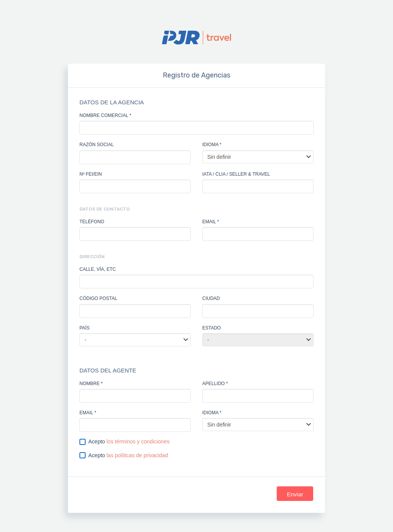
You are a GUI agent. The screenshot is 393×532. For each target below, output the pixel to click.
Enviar (295, 494)
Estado (211, 328)
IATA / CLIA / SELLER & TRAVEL (236, 174)
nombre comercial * (105, 115)
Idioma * (212, 145)
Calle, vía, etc (98, 269)
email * (211, 222)
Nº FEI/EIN (91, 174)
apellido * (215, 384)
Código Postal (98, 298)
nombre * (91, 384)
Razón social (97, 145)
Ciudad (211, 298)
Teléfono (92, 222)
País (84, 328)
